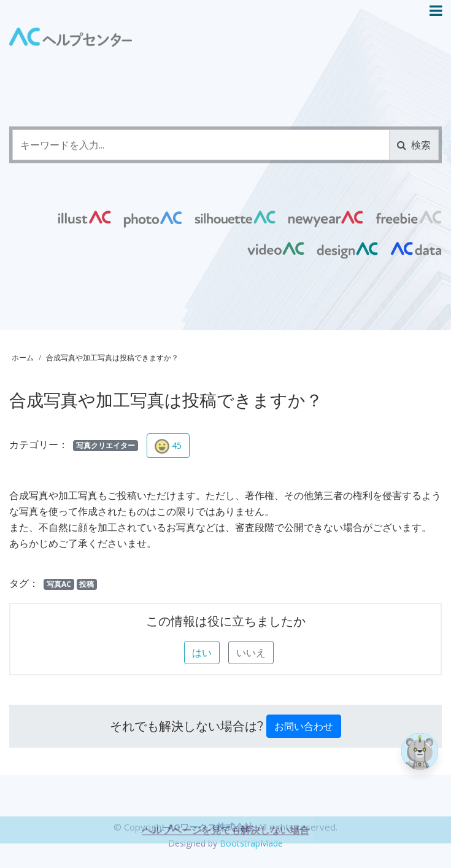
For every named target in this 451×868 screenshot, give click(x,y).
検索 (414, 145)
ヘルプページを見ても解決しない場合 (226, 844)
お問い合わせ (304, 726)
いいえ (251, 653)
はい (202, 653)
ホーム (23, 358)
